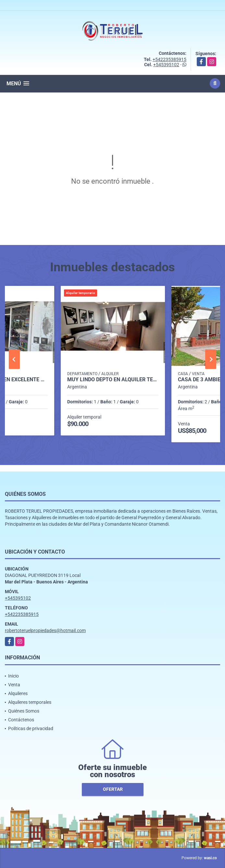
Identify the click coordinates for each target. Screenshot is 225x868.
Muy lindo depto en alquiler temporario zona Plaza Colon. (113, 380)
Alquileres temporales (30, 702)
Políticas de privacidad (31, 728)
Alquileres (18, 693)
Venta (14, 685)
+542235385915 (169, 59)
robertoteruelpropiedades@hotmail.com (45, 630)
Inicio (13, 676)
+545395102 (166, 65)
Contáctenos (21, 720)
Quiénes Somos (24, 711)
